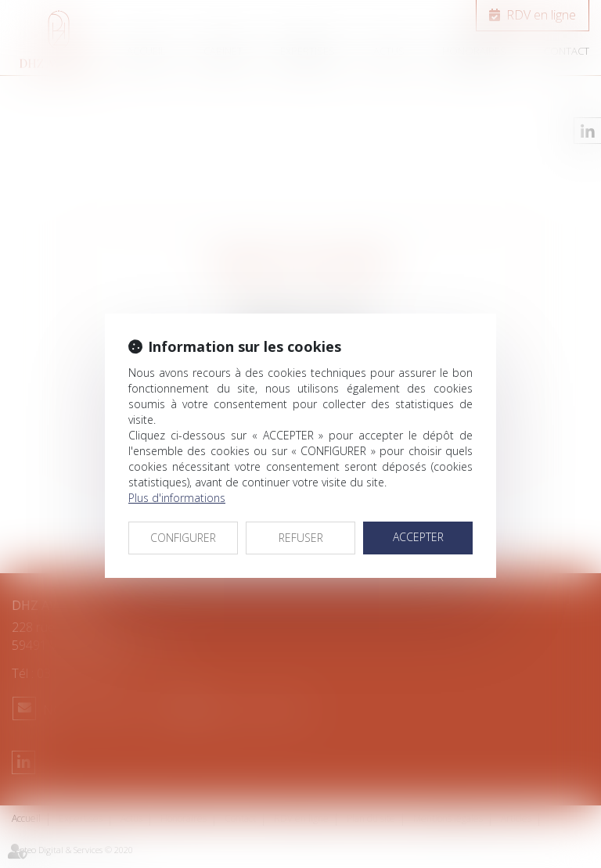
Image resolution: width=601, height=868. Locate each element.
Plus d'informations (177, 498)
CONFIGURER (183, 538)
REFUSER (301, 538)
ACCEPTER (418, 537)
